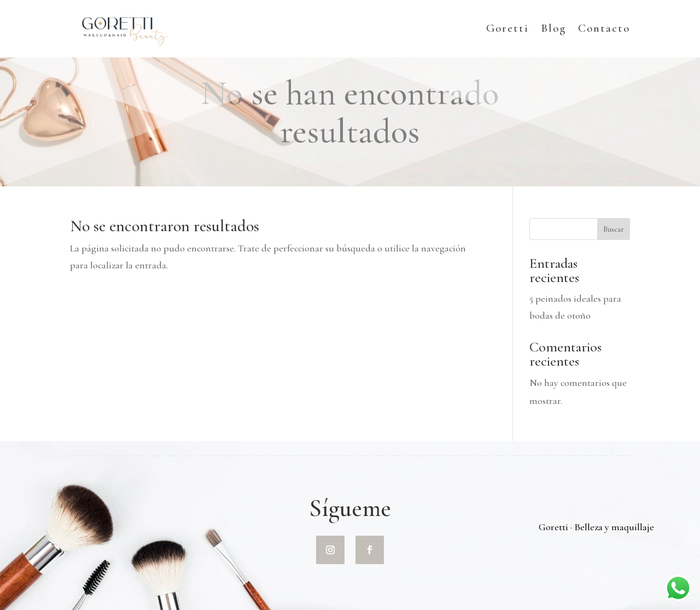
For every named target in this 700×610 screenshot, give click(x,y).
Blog (553, 30)
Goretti (507, 30)
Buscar (614, 229)
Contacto (604, 30)
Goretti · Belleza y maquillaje (596, 527)
